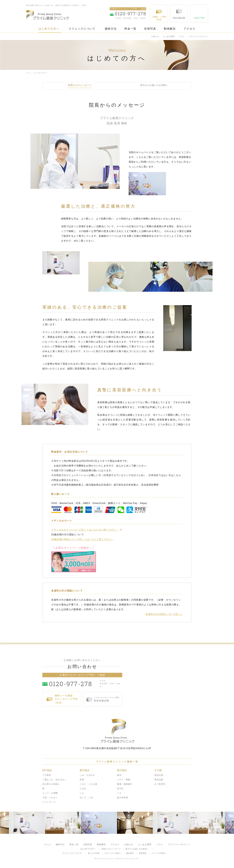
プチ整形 (47, 775)
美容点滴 (159, 775)
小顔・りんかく (50, 797)
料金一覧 (130, 29)
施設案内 (130, 853)
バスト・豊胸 (124, 780)
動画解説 (170, 29)
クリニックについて (82, 29)
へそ (119, 793)
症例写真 (150, 29)
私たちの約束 (94, 853)
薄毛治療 (159, 780)
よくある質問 (169, 36)
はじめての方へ (49, 29)
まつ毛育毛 (160, 784)
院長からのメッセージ (111, 849)
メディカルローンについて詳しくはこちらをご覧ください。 (85, 530)
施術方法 (111, 29)
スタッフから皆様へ (113, 853)
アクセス (190, 29)
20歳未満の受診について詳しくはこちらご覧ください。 (83, 539)
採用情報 (143, 853)
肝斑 (82, 780)
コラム (182, 36)
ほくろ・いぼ (86, 797)
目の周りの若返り (51, 784)
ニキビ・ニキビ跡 (88, 784)
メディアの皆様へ (159, 853)
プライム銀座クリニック (117, 731)
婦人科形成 (123, 797)
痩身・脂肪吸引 (125, 784)
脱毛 (119, 775)
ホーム (29, 73)
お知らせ (155, 36)
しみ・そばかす (87, 775)
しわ (82, 793)
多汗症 (120, 789)
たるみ (83, 789)
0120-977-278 (74, 684)
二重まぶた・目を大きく (54, 780)
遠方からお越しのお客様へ (137, 849)
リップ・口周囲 (50, 793)
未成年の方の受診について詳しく (164, 614)
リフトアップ (49, 802)
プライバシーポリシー (198, 36)
